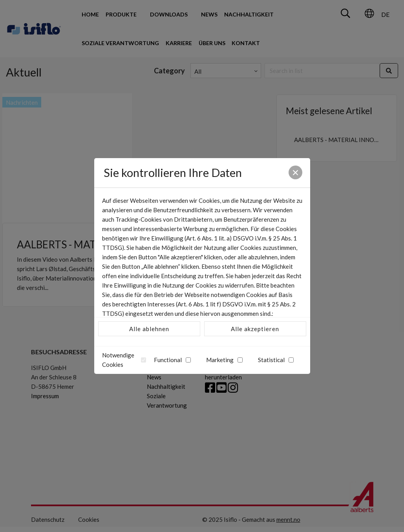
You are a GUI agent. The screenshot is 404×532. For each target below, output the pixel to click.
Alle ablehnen (149, 329)
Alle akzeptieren (255, 329)
